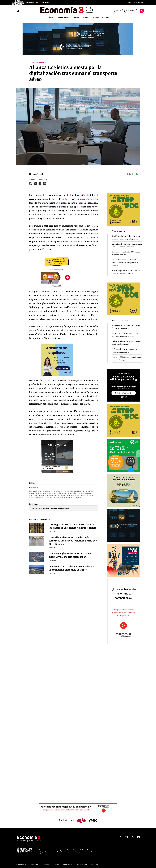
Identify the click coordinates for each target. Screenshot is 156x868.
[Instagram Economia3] (121, 836)
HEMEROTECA (82, 863)
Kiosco (114, 10)
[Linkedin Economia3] (138, 836)
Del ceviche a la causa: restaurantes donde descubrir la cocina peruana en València (125, 261)
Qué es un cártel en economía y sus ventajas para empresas (124, 349)
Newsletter (126, 10)
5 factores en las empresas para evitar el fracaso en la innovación (126, 325)
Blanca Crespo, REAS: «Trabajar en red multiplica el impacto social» (126, 271)
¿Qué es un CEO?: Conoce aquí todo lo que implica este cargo (126, 357)
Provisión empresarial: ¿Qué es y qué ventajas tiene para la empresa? (125, 333)
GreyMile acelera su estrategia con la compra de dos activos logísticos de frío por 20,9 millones (73, 539)
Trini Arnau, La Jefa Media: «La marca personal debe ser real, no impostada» (126, 236)
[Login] (137, 10)
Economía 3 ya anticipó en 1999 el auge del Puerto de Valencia (126, 252)
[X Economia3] (133, 836)
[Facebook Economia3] (127, 836)
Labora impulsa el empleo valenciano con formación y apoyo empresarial (127, 244)
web (58, 201)
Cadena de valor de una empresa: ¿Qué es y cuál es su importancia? (126, 341)
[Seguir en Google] (132, 173)
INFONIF (50, 16)
